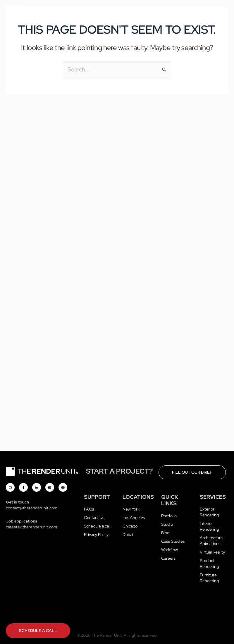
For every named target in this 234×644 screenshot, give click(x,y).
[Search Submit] (164, 70)
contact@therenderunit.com (32, 508)
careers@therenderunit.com (31, 527)
